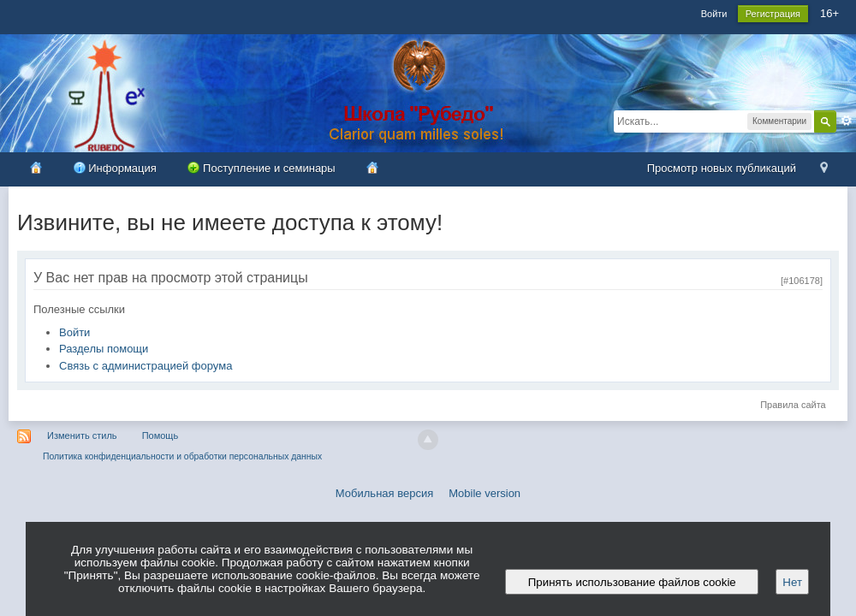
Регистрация (773, 14)
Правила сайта (793, 405)
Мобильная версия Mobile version (428, 493)
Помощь (160, 435)
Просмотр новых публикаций (722, 168)
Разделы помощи (104, 349)
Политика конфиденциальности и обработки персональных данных (182, 456)
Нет (792, 582)
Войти (714, 14)
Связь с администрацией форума (146, 366)
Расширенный (847, 121)
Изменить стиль (82, 435)
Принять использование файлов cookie (632, 582)
